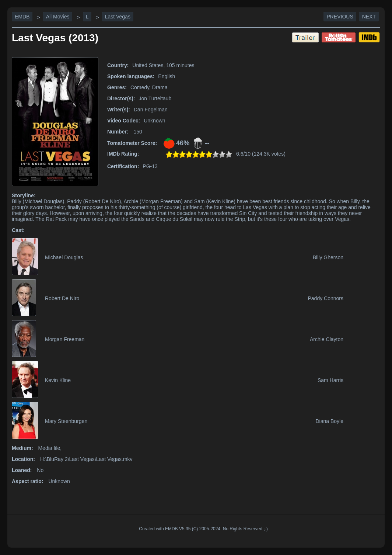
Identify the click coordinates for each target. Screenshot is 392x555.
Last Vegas (118, 17)
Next (369, 17)
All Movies (58, 17)
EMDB (22, 17)
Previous (340, 17)
